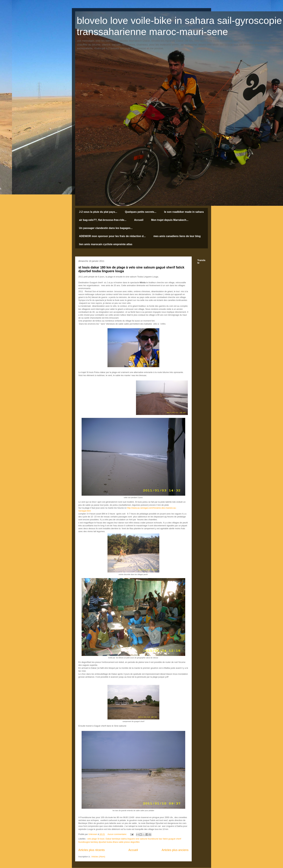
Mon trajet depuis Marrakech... (170, 220)
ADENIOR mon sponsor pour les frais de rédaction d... (112, 236)
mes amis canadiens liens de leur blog (177, 236)
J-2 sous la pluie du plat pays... (98, 212)
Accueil (139, 220)
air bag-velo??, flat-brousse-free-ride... (103, 220)
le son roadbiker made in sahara (184, 212)
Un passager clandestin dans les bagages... (106, 228)
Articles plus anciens (175, 850)
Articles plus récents (92, 850)
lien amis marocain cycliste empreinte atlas (106, 244)
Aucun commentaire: (117, 834)
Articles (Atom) (98, 857)
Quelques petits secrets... (141, 212)
